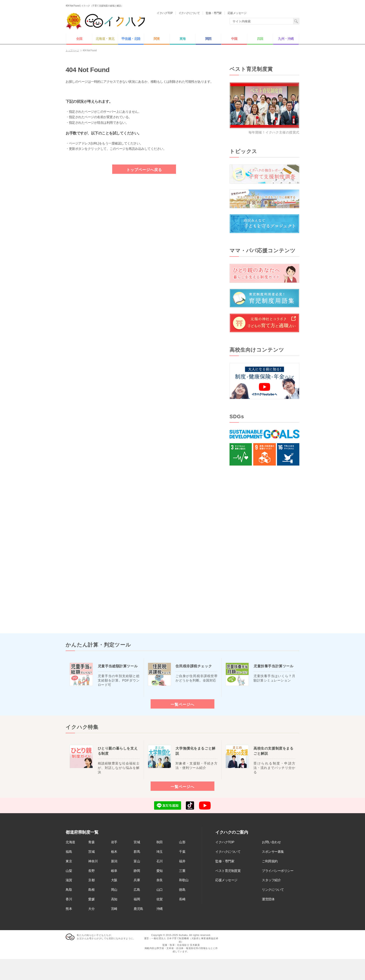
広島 (137, 890)
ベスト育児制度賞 (228, 871)
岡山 (114, 890)
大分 (91, 909)
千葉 (182, 852)
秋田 (160, 842)
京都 (91, 880)
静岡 (137, 871)
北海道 (70, 842)
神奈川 (93, 861)
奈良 (160, 880)
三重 (182, 871)
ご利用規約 (270, 861)
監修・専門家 (225, 861)
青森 (91, 842)
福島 (69, 852)
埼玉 (160, 852)
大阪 (114, 880)
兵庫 (137, 880)
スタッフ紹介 (271, 880)
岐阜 (114, 871)
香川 (69, 899)
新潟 (114, 861)
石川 (160, 861)
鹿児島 (138, 909)
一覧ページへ (182, 704)
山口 (160, 890)
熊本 (69, 909)
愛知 (160, 871)
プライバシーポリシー (278, 871)
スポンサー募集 (273, 852)
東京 (69, 861)
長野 (91, 871)
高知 (114, 899)
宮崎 (114, 909)
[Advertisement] (264, 549)
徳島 (182, 890)
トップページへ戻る (144, 170)
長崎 (182, 899)
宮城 (137, 842)
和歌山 (184, 880)
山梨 (69, 871)
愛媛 (91, 899)
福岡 (137, 899)
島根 (91, 890)
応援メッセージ (226, 880)
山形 (182, 842)
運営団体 (268, 899)
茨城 (91, 852)
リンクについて (273, 890)
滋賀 (69, 880)
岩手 (114, 842)
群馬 (137, 852)
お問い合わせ (271, 842)
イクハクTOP (225, 842)
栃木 (114, 852)
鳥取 (69, 890)
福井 (182, 861)
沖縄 (160, 909)
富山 (137, 861)
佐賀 (160, 899)
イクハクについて (228, 852)
